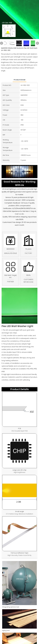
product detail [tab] (19, 80)
